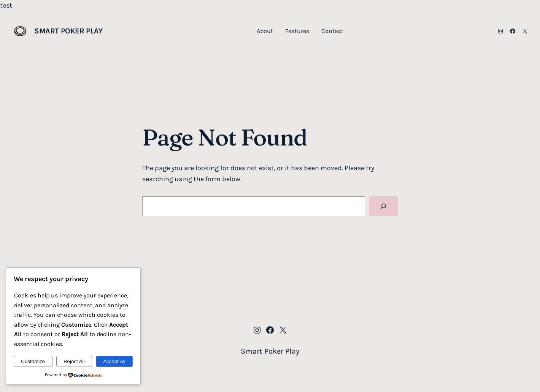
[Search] (383, 206)
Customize (33, 361)
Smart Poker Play (69, 31)
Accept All (114, 361)
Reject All (74, 361)
